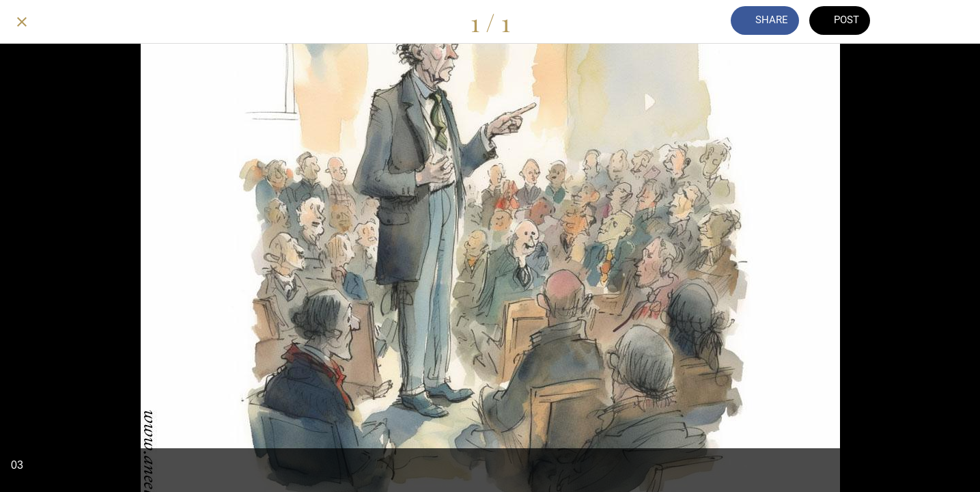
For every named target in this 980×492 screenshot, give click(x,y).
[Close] (22, 22)
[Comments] (909, 22)
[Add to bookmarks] (944, 22)
